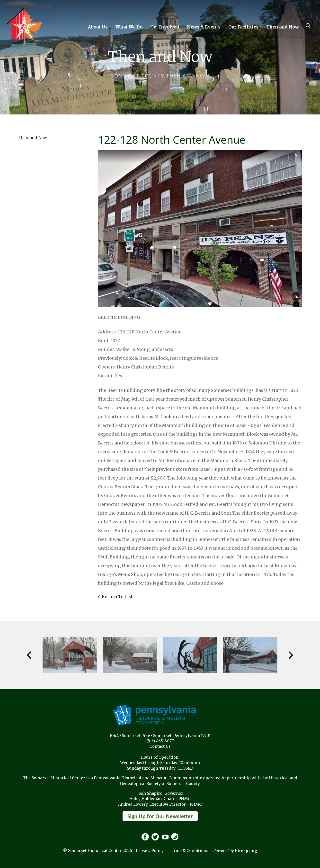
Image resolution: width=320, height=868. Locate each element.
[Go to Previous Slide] (30, 655)
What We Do (129, 27)
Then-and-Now (32, 138)
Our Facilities (243, 27)
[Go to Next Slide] (290, 655)
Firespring (246, 850)
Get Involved (165, 27)
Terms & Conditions (188, 850)
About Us (98, 27)
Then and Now (283, 27)
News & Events (204, 27)
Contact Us (160, 746)
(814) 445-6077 (160, 741)
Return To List (117, 597)
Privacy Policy (150, 850)
